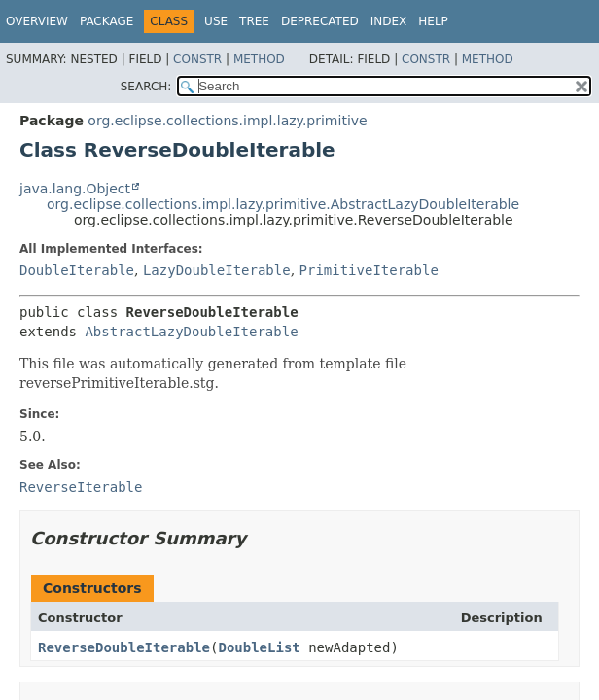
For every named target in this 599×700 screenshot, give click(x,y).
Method (259, 59)
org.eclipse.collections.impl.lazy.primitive (227, 121)
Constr (197, 59)
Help (433, 21)
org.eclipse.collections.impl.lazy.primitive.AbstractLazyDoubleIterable (283, 204)
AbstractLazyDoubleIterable (191, 332)
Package (106, 21)
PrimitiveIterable (369, 270)
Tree (254, 21)
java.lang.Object (75, 189)
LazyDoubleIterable (217, 270)
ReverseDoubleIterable (124, 647)
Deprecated (320, 21)
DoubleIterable (77, 270)
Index (389, 21)
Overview (37, 21)
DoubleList (259, 647)
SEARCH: (146, 87)
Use (216, 21)
